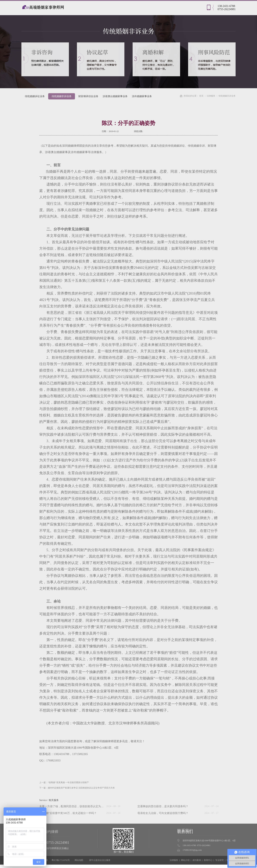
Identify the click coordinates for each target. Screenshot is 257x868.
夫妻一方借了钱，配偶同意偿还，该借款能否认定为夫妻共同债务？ (79, 806)
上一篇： (64, 782)
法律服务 (211, 96)
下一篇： (77, 788)
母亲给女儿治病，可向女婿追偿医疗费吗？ (163, 813)
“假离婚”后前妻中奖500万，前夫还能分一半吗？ (68, 813)
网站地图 (78, 860)
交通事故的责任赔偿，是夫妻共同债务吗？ (163, 806)
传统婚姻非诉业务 (227, 96)
